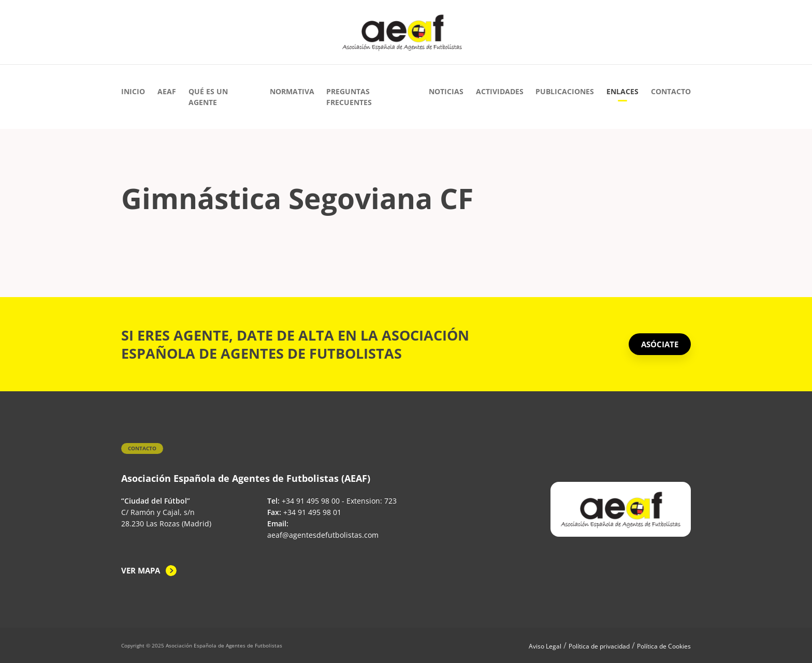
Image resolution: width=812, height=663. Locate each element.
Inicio (133, 91)
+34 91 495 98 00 (311, 501)
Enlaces (622, 91)
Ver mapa (141, 570)
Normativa (292, 91)
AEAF (167, 91)
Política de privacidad (599, 646)
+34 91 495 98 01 (312, 512)
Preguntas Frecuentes (349, 97)
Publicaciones (565, 91)
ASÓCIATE (660, 344)
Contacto (671, 91)
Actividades (500, 91)
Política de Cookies (664, 646)
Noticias (446, 91)
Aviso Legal (545, 646)
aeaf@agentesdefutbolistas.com (323, 535)
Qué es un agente (208, 97)
